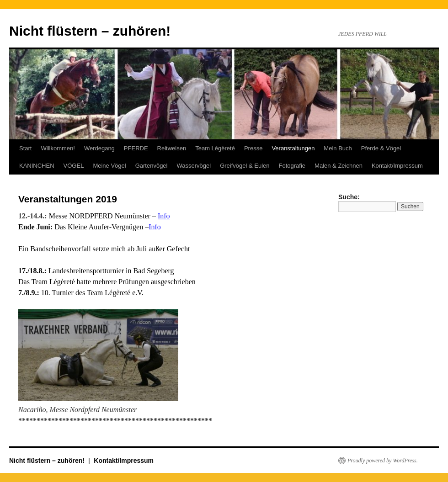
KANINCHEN (37, 166)
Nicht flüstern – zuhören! (90, 31)
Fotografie (292, 166)
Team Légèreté (215, 148)
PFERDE (136, 148)
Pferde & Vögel (381, 148)
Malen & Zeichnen (339, 166)
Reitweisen (172, 148)
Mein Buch (338, 148)
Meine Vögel (109, 166)
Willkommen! (58, 148)
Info (164, 216)
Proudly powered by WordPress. (383, 461)
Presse (253, 148)
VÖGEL (74, 166)
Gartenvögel (152, 166)
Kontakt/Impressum (397, 166)
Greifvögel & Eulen (245, 166)
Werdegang (99, 148)
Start (25, 148)
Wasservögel (194, 166)
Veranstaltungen (293, 148)
